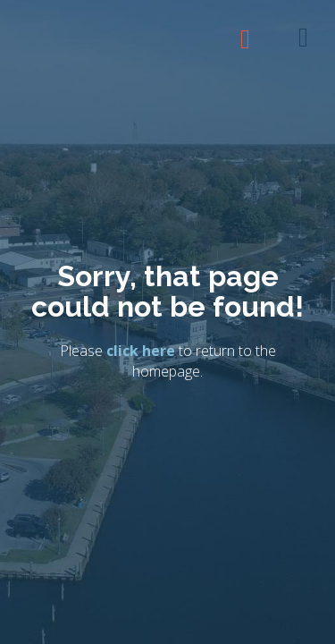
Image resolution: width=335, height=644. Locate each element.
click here (141, 352)
